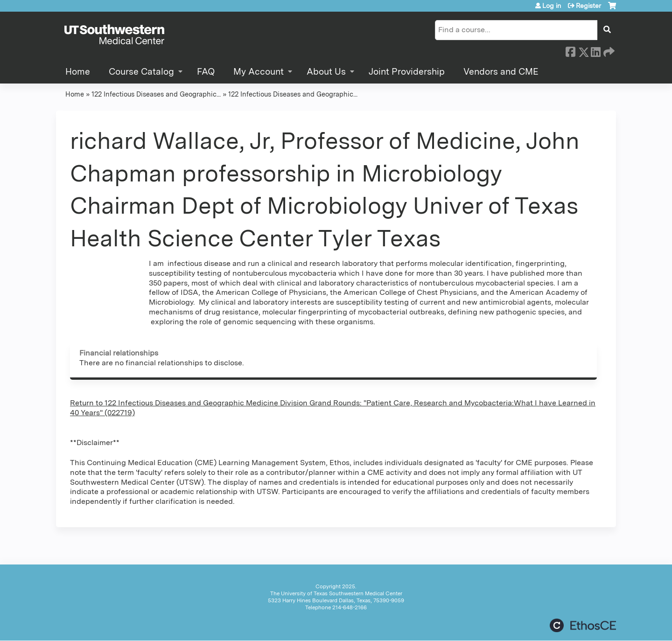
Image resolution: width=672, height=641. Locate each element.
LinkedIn (595, 50)
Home (78, 72)
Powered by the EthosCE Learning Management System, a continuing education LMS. (583, 625)
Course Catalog (141, 72)
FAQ (206, 72)
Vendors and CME (501, 72)
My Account (259, 72)
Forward (608, 50)
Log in (552, 6)
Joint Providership (407, 72)
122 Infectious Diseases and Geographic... (156, 94)
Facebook (570, 50)
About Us (326, 72)
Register (588, 6)
